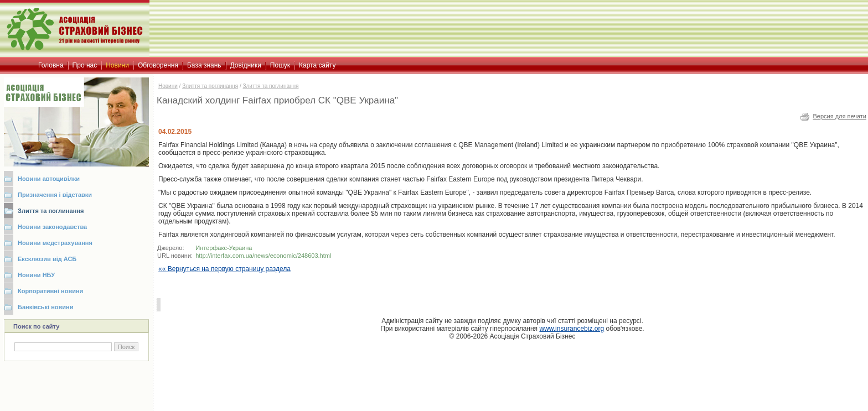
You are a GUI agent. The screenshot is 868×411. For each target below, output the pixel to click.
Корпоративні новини (50, 291)
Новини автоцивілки (49, 179)
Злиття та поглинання (51, 211)
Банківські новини (46, 307)
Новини (168, 86)
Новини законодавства (52, 227)
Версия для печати (839, 116)
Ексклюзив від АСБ (47, 259)
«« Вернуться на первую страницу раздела (224, 269)
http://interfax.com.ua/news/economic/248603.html (263, 256)
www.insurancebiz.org (572, 329)
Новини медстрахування (55, 243)
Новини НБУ (36, 275)
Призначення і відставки (55, 195)
